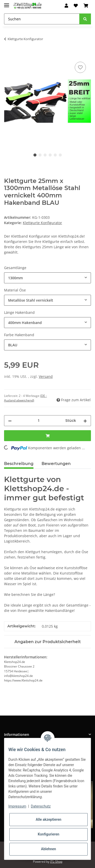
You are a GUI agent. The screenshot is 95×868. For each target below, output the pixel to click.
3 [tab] (45, 155)
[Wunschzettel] (76, 6)
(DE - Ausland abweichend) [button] (25, 398)
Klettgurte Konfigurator (42, 223)
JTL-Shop (56, 862)
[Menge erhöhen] (85, 421)
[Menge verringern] (10, 421)
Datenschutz (41, 806)
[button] (66, 6)
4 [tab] (50, 155)
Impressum (17, 806)
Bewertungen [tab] (56, 464)
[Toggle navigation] (7, 3)
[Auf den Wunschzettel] (80, 67)
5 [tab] (55, 155)
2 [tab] (40, 155)
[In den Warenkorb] (8, 55)
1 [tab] (35, 155)
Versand (46, 376)
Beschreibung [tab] (19, 464)
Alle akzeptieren (49, 819)
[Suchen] (42, 19)
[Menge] (39, 421)
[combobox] (48, 278)
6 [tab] (60, 155)
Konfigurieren (49, 834)
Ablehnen (49, 849)
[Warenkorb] (86, 6)
